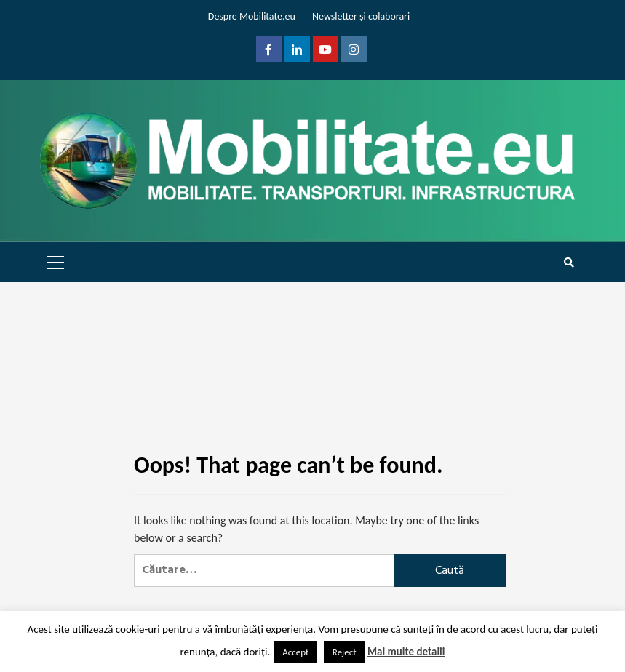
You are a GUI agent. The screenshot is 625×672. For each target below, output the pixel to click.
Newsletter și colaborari (361, 16)
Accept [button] (295, 652)
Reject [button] (345, 652)
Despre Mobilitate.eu (252, 16)
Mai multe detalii (406, 652)
